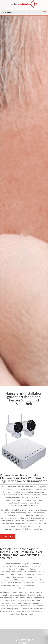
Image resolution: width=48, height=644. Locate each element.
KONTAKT (8, 536)
